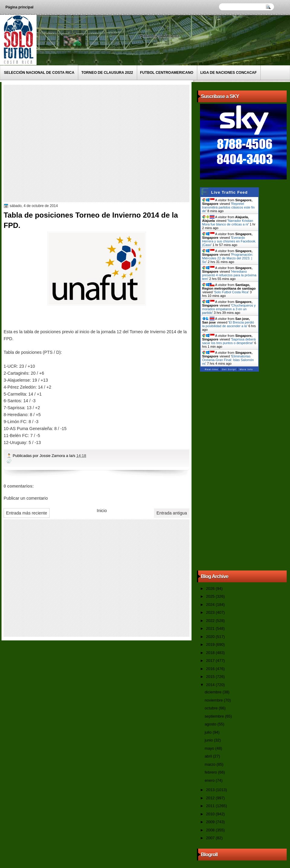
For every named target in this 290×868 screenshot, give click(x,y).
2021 (211, 628)
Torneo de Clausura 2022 (107, 73)
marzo (210, 764)
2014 (211, 685)
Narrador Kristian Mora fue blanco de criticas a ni (228, 222)
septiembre (215, 716)
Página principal (19, 7)
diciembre (213, 692)
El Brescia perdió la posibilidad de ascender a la (228, 324)
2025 (211, 596)
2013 (211, 790)
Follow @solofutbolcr (160, 36)
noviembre (214, 700)
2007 (211, 838)
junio (209, 740)
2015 (211, 677)
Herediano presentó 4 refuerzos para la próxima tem (229, 275)
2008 (211, 830)
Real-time (211, 369)
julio (208, 732)
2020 (211, 637)
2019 (211, 644)
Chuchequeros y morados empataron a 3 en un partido (229, 309)
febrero (211, 772)
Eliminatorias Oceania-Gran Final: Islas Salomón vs (228, 360)
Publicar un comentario (26, 498)
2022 (211, 621)
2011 (211, 806)
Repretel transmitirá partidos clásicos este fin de (228, 207)
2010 (211, 814)
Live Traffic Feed (229, 192)
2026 (211, 589)
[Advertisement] (57, 143)
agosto (211, 724)
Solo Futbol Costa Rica (231, 292)
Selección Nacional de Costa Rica (39, 73)
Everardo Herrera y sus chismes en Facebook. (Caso (229, 241)
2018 (211, 653)
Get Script (229, 369)
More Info (246, 369)
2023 (211, 612)
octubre (211, 708)
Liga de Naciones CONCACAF (229, 73)
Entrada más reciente (27, 513)
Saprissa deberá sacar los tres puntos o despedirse (229, 341)
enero (210, 780)
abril (209, 756)
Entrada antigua (172, 513)
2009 (211, 822)
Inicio (102, 511)
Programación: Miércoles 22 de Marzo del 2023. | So (228, 258)
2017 (211, 661)
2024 (211, 605)
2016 (211, 669)
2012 (211, 798)
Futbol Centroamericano (167, 73)
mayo (210, 748)
